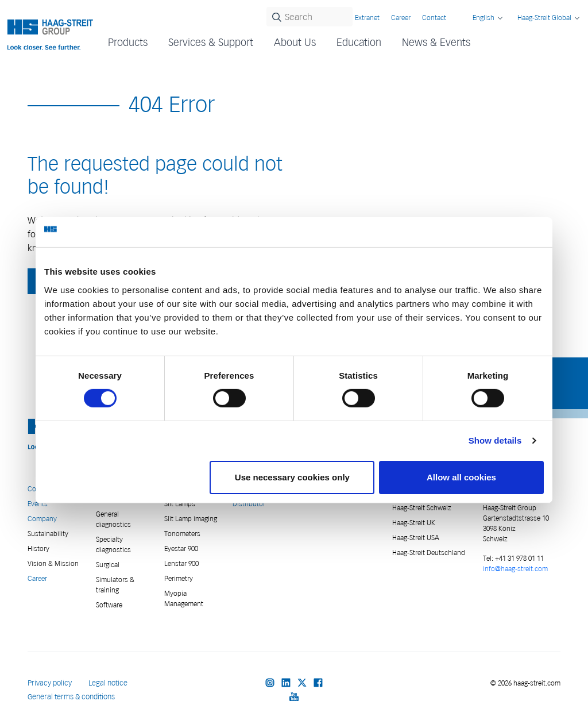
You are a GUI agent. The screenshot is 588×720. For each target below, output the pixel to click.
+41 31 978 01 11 (519, 558)
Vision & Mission (53, 563)
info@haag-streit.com (515, 569)
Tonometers (182, 534)
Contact (434, 18)
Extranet (367, 18)
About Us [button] (295, 42)
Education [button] (359, 42)
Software (109, 605)
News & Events (436, 42)
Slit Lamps (180, 504)
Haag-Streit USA (416, 538)
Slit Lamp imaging (191, 519)
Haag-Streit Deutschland (429, 552)
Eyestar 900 (181, 548)
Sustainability (48, 534)
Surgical (108, 565)
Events (38, 504)
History (38, 548)
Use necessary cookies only (292, 477)
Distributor (249, 504)
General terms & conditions (71, 697)
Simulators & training (115, 585)
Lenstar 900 (181, 563)
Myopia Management (184, 598)
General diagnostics (113, 519)
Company (42, 519)
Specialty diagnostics (113, 544)
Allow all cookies (461, 477)
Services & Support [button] (211, 42)
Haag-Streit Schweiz (422, 508)
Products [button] (128, 42)
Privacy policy (50, 683)
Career (401, 18)
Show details (495, 440)
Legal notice (108, 683)
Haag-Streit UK (414, 523)
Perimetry (179, 578)
